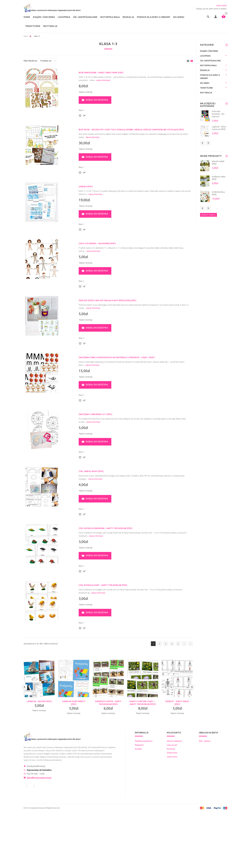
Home (26, 36)
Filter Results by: (30, 61)
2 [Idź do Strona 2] (160, 644)
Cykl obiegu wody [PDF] (91, 471)
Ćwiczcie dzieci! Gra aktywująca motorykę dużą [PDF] (107, 300)
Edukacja (205, 70)
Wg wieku (30, 36)
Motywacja (206, 93)
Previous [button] (25, 691)
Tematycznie (206, 88)
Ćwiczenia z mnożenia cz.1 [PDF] (95, 414)
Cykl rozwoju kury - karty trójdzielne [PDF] (103, 585)
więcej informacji (103, 80)
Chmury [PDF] (86, 187)
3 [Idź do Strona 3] (166, 644)
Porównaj (171, 749)
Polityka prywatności (144, 741)
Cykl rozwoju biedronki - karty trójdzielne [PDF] (106, 528)
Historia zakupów (174, 741)
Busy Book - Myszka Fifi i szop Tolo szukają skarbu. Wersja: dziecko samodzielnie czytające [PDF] (131, 130)
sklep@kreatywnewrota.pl (39, 778)
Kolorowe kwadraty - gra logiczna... (218, 114)
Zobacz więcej (209, 215)
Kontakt (138, 749)
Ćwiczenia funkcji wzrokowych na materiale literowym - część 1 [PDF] (117, 357)
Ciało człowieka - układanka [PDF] (97, 243)
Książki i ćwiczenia (209, 51)
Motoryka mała (208, 65)
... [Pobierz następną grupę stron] (184, 644)
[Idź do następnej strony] (190, 644)
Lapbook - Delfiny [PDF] (39, 701)
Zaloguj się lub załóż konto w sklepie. (211, 9)
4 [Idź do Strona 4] (172, 644)
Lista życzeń (172, 745)
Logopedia (205, 56)
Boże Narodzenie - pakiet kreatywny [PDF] (101, 73)
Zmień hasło (172, 753)
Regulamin (139, 745)
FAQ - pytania (205, 741)
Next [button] (192, 691)
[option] (39, 690)
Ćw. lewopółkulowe (210, 61)
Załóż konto (172, 757)
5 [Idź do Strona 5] (178, 644)
